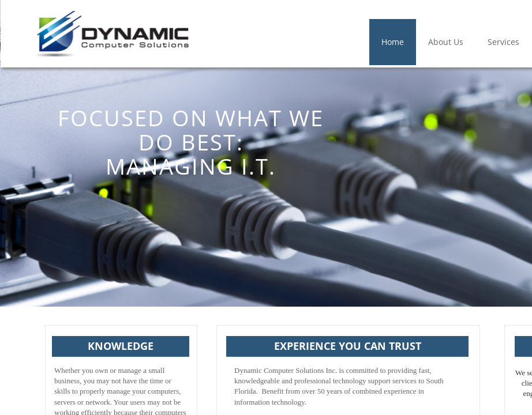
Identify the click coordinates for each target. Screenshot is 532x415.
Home (393, 42)
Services (503, 42)
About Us (446, 42)
